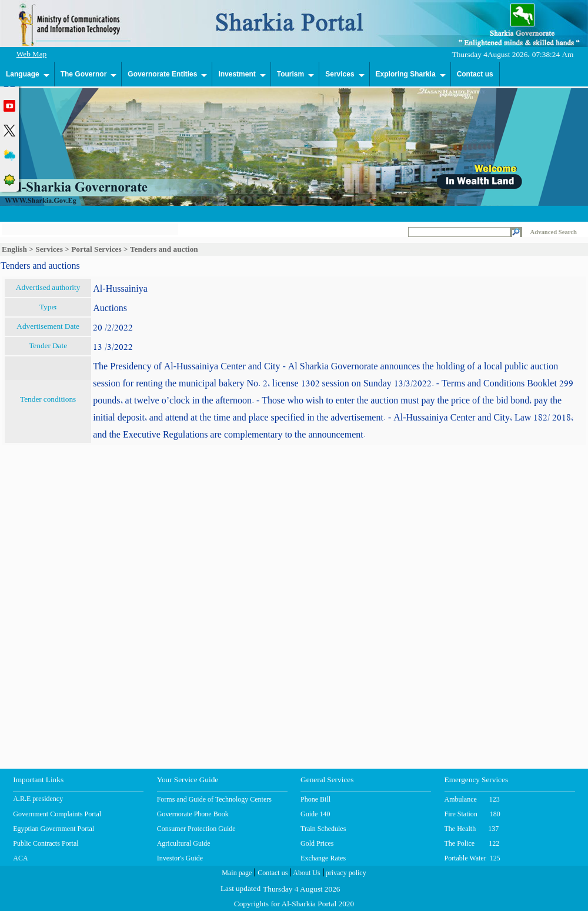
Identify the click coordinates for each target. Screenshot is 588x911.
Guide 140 (315, 814)
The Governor (84, 74)
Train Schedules (323, 829)
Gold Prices (317, 843)
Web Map (32, 55)
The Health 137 (472, 829)
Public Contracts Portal (46, 843)
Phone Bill (315, 799)
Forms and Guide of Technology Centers (214, 799)
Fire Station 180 (472, 814)
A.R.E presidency (38, 800)
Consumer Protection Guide (196, 829)
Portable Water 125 (472, 858)
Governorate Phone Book (193, 814)
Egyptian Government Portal (54, 829)
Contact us (475, 74)
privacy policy (345, 874)
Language (23, 74)
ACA (20, 858)
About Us (305, 874)
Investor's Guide (180, 858)
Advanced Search (554, 232)
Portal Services (96, 249)
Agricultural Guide (184, 843)
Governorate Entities (162, 74)
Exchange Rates (323, 858)
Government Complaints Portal (57, 814)
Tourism (290, 74)
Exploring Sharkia (406, 74)
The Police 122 (472, 843)
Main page (237, 874)
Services (340, 74)
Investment (237, 74)
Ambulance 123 (472, 799)
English (14, 249)
